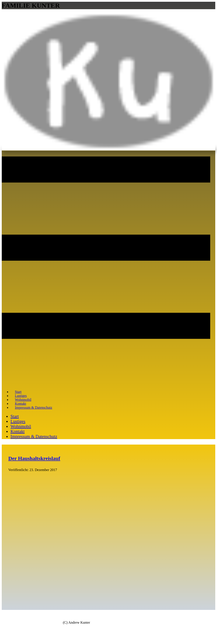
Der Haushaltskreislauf (34, 458)
